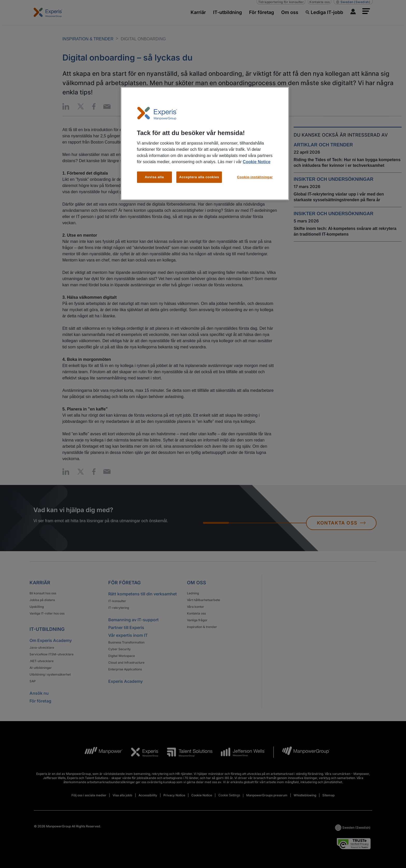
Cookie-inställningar (255, 177)
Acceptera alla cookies (199, 177)
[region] (205, 144)
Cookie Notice (257, 162)
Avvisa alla (154, 177)
